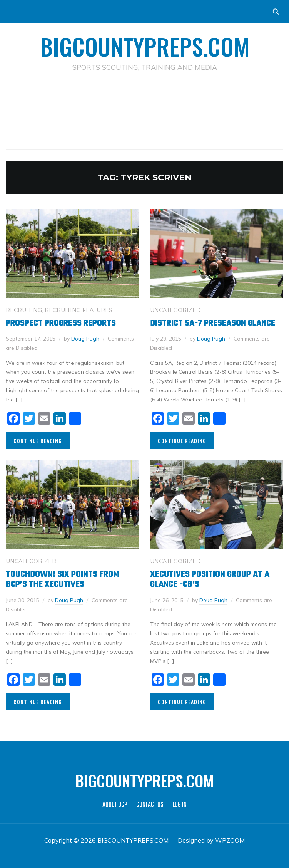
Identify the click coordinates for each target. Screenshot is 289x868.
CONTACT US (150, 804)
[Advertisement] (146, 99)
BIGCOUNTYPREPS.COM (145, 46)
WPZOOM (230, 839)
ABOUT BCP (115, 804)
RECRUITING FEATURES (79, 310)
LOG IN (180, 804)
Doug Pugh (85, 338)
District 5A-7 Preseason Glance (213, 323)
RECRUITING (24, 310)
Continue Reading (38, 440)
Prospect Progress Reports (61, 323)
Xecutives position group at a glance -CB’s (210, 579)
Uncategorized (175, 310)
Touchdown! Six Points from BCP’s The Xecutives (63, 579)
